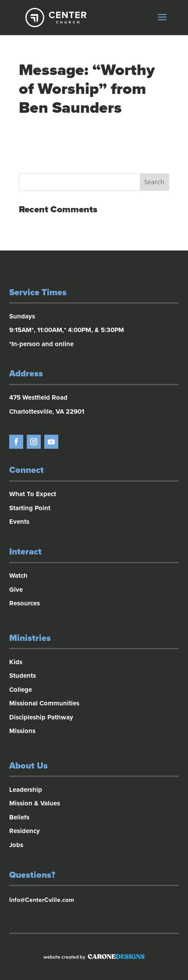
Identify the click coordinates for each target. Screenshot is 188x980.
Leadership (26, 790)
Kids (16, 662)
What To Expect (33, 494)
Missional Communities (44, 703)
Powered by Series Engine (94, 153)
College (21, 690)
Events (19, 522)
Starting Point (30, 508)
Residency (25, 831)
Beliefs (19, 817)
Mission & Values (35, 803)
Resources (25, 603)
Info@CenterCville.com (42, 900)
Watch (18, 576)
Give (16, 590)
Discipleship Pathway (41, 717)
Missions (22, 731)
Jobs (16, 845)
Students (23, 676)
